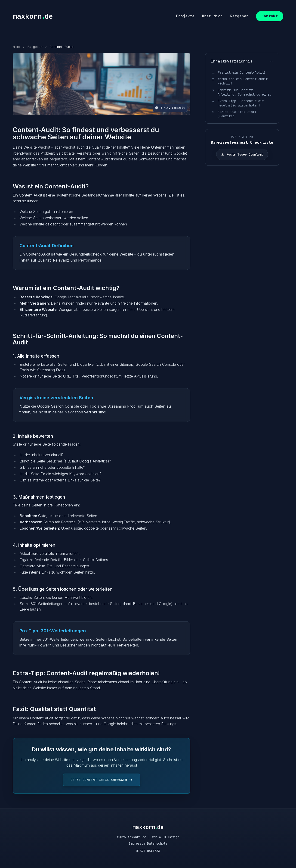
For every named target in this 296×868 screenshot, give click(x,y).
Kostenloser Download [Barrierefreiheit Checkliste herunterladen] (242, 154)
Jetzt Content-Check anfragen (102, 780)
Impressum (137, 843)
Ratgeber (35, 47)
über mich (212, 16)
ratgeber (239, 16)
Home (16, 47)
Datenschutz (157, 843)
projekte (185, 16)
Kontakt (270, 16)
